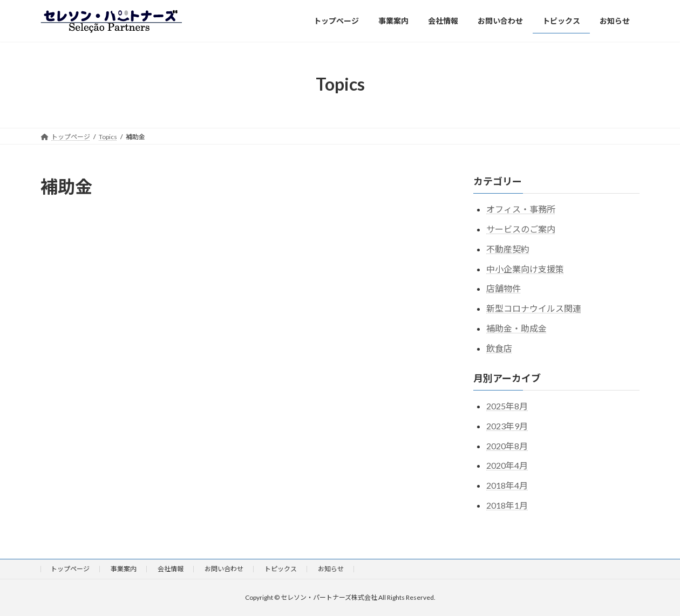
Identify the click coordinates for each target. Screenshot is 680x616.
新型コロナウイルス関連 (534, 308)
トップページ (70, 569)
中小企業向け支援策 (525, 268)
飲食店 (499, 348)
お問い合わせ (224, 569)
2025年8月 (507, 406)
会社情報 (171, 569)
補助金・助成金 (516, 328)
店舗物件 (504, 288)
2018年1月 (507, 505)
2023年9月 (507, 425)
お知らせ (331, 569)
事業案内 (124, 569)
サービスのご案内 (521, 229)
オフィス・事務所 (521, 209)
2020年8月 (507, 445)
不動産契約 (508, 248)
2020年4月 (507, 465)
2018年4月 (507, 485)
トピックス (281, 569)
